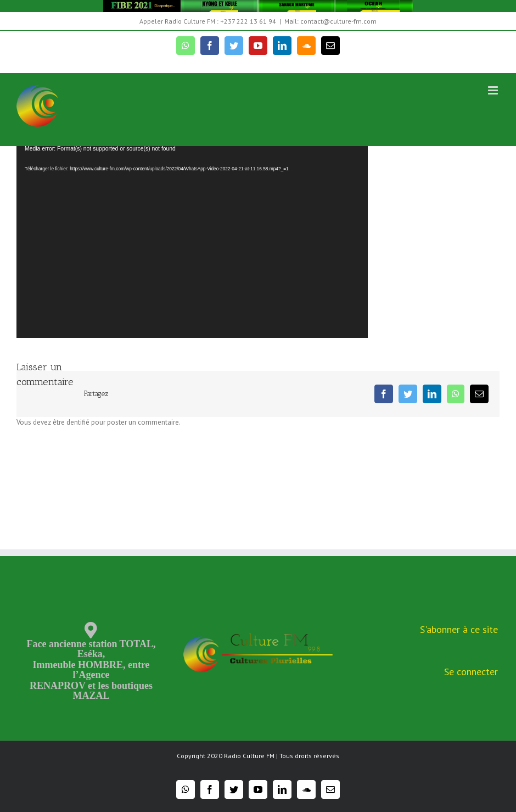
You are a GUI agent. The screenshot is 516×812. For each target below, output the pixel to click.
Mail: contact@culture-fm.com (330, 21)
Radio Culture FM (249, 756)
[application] (192, 241)
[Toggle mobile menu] (494, 90)
